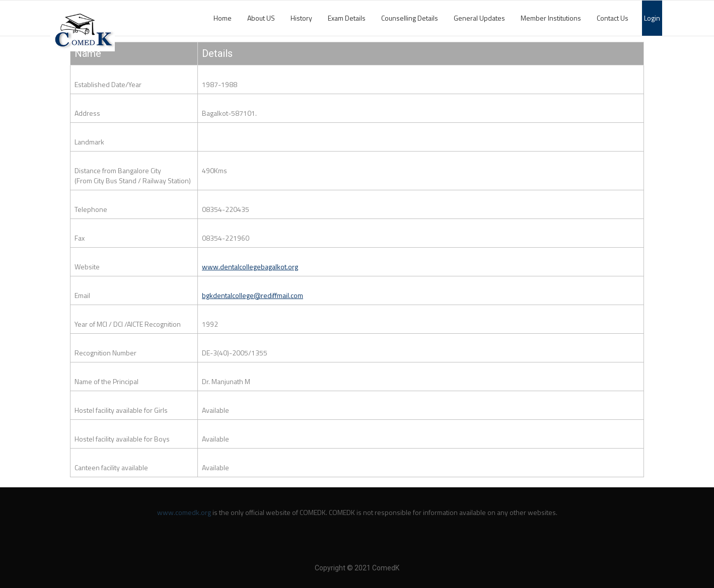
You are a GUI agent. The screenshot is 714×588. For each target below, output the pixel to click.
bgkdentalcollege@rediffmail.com (253, 295)
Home (223, 18)
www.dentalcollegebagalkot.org (250, 267)
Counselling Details (410, 18)
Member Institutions (551, 18)
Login (652, 18)
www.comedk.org (184, 512)
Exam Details (347, 18)
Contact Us (613, 18)
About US (261, 18)
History (301, 18)
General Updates (479, 18)
